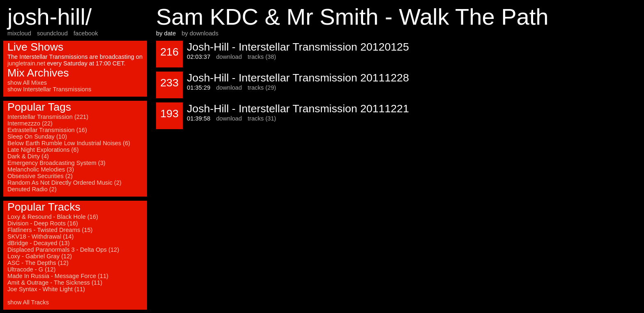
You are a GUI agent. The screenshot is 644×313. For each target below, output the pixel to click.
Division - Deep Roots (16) (43, 223)
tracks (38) (262, 57)
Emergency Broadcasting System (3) (56, 163)
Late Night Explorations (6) (43, 150)
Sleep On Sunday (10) (37, 137)
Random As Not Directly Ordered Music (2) (64, 183)
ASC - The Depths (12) (38, 263)
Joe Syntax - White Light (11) (46, 289)
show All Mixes (27, 83)
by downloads (200, 33)
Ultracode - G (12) (31, 269)
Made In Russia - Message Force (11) (58, 276)
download (229, 57)
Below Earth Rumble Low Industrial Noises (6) (69, 143)
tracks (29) (262, 88)
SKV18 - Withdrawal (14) (40, 236)
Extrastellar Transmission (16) (47, 130)
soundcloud (52, 33)
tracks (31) (262, 118)
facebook (86, 33)
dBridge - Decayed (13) (39, 243)
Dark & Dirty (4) (28, 156)
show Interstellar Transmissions (49, 89)
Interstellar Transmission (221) (48, 117)
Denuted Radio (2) (32, 189)
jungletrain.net (26, 63)
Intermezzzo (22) (30, 123)
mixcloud (19, 33)
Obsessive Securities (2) (40, 176)
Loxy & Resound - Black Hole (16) (53, 217)
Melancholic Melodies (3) (41, 169)
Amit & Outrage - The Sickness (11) (55, 283)
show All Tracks (28, 302)
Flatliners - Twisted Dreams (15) (50, 230)
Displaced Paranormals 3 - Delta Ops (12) (63, 250)
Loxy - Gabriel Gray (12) (40, 256)
